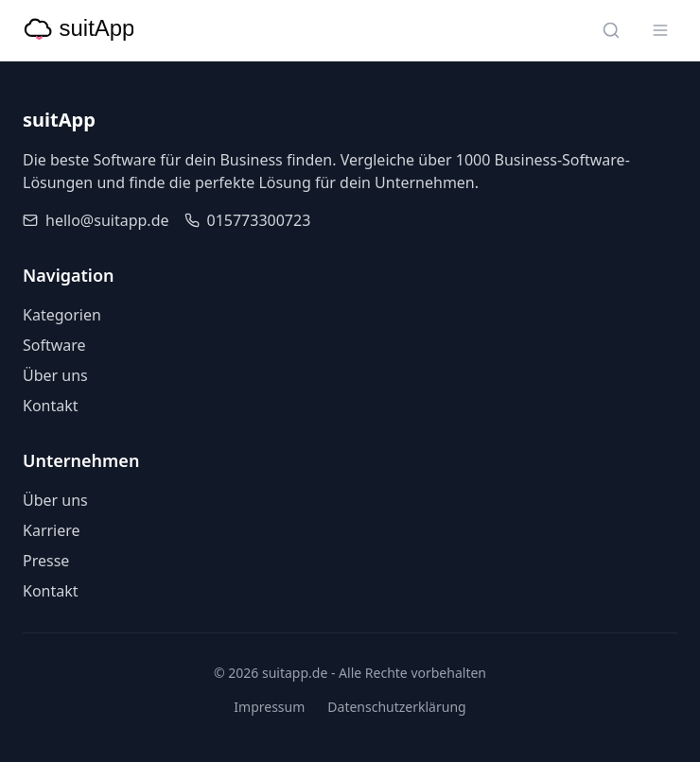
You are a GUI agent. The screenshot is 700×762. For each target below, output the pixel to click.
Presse (46, 561)
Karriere (52, 530)
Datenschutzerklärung (396, 707)
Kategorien (62, 315)
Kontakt (51, 406)
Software (54, 345)
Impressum (269, 707)
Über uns (55, 375)
